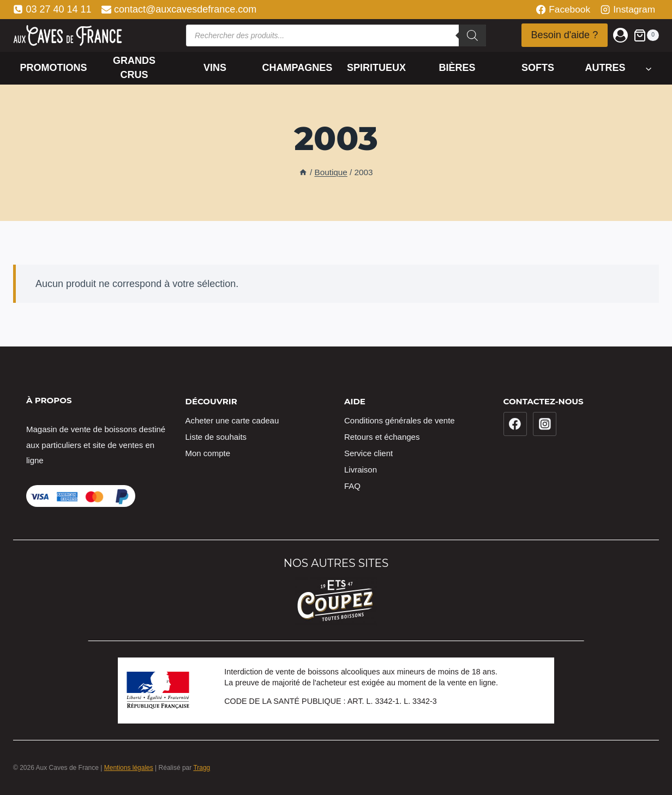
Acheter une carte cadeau (232, 420)
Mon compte (208, 453)
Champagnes (298, 68)
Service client (368, 453)
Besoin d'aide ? (565, 35)
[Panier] (646, 35)
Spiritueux (376, 68)
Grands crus (134, 67)
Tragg (202, 768)
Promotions (54, 68)
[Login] (620, 35)
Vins (215, 68)
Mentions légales (129, 768)
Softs (538, 68)
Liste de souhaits (216, 437)
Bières (457, 68)
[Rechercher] (472, 35)
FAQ (352, 486)
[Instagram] (545, 424)
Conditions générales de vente (400, 420)
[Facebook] (515, 424)
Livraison (361, 470)
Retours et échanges (382, 437)
